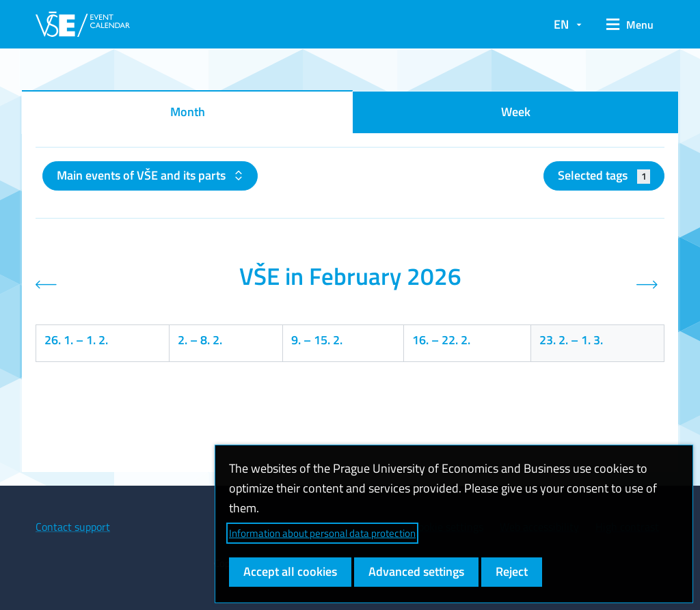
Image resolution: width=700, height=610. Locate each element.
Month (188, 112)
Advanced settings (416, 571)
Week (516, 112)
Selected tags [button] (604, 175)
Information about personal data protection (322, 533)
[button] (630, 25)
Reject (512, 571)
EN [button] (561, 24)
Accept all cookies (290, 571)
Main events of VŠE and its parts (143, 175)
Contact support (73, 527)
